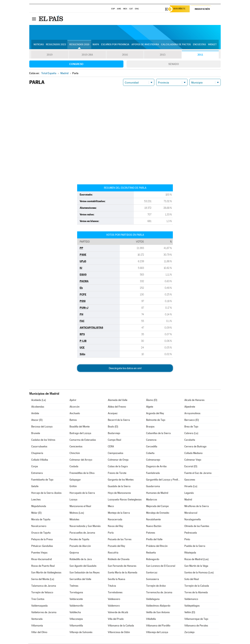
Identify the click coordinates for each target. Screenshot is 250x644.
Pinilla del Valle (154, 540)
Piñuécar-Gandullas (42, 547)
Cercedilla (152, 447)
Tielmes (74, 586)
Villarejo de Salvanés (81, 633)
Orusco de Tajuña (41, 533)
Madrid (188, 500)
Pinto (187, 540)
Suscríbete (181, 9)
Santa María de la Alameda (123, 573)
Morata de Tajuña (41, 520)
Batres (73, 421)
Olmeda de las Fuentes (197, 527)
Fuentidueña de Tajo (42, 480)
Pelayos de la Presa (42, 540)
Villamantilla (76, 626)
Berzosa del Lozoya (42, 427)
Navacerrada (115, 520)
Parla (111, 533)
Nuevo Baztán (154, 527)
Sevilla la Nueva (117, 580)
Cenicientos (76, 447)
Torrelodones (115, 593)
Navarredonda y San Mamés (85, 527)
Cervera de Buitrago (195, 447)
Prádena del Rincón (157, 547)
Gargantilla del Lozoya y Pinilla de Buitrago (163, 480)
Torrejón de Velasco (42, 593)
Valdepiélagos (192, 606)
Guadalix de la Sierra (119, 487)
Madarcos (152, 500)
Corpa (35, 467)
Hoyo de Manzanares (119, 493)
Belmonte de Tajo (156, 421)
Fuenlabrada (153, 474)
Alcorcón (75, 407)
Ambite (35, 414)
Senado (174, 65)
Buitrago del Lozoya (80, 434)
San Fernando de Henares (122, 566)
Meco (111, 507)
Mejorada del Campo (157, 507)
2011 (200, 55)
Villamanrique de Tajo (196, 620)
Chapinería (37, 454)
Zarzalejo (189, 633)
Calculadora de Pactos (176, 45)
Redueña (151, 553)
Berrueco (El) (192, 421)
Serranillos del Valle (80, 580)
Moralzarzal (191, 513)
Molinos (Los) (77, 513)
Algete (150, 407)
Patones (151, 533)
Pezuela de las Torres (120, 540)
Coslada (74, 467)
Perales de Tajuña (79, 540)
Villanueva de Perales (196, 626)
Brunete (36, 434)
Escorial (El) (191, 467)
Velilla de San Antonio (158, 613)
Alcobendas (38, 407)
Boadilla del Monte (80, 427)
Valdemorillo (76, 606)
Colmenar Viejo (193, 460)
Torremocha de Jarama (159, 593)
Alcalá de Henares (194, 401)
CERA (111, 447)
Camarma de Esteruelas (83, 440)
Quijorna (74, 553)
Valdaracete (76, 600)
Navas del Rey (116, 527)
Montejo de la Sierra (119, 513)
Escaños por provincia (115, 45)
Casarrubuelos (39, 447)
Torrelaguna (76, 593)
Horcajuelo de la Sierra (82, 493)
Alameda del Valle (118, 401)
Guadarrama (153, 487)
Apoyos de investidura (145, 45)
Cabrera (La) (191, 434)
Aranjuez (113, 414)
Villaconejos (76, 620)
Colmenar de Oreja (118, 460)
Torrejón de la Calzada (197, 586)
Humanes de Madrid (157, 493)
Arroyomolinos (192, 414)
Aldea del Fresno (117, 407)
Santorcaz (152, 573)
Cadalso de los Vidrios (43, 440)
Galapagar (75, 480)
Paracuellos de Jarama (82, 533)
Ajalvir (73, 401)
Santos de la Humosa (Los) (199, 573)
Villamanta (37, 626)
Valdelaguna (153, 600)
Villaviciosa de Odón (119, 633)
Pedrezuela (191, 533)
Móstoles (74, 520)
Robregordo (153, 560)
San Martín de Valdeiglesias (46, 573)
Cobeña (150, 454)
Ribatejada (190, 553)
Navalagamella (193, 520)
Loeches (36, 500)
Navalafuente (153, 520)
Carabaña (190, 440)
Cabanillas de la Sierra (158, 434)
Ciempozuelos (116, 454)
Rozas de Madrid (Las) (196, 560)
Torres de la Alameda (196, 593)
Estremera (37, 474)
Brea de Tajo (191, 427)
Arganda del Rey (155, 414)
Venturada (37, 620)
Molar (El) (36, 513)
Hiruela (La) (191, 487)
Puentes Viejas (39, 553)
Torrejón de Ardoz (156, 586)
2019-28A (87, 55)
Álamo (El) (152, 401)
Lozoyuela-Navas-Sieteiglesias (125, 500)
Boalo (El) (113, 427)
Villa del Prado (116, 620)
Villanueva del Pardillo (158, 626)
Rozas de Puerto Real (43, 566)
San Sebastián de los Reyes (85, 573)
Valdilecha (75, 613)
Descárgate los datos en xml (125, 369)
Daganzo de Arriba (156, 467)
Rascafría (113, 553)
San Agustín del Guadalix (83, 566)
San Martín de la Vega (196, 566)
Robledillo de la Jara (81, 560)
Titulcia (112, 586)
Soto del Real (192, 580)
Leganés (189, 493)
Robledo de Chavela (119, 560)
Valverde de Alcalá (118, 613)
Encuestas (199, 45)
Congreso (76, 65)
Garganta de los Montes (121, 480)
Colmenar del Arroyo (81, 460)
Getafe (35, 487)
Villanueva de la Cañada (121, 626)
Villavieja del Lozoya (157, 633)
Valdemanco (191, 600)
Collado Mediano (193, 454)
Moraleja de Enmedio (158, 513)
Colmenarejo (153, 460)
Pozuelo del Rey (117, 547)
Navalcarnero (39, 527)
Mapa (96, 45)
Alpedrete (190, 407)
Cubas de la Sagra (118, 467)
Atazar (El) (37, 421)
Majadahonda (39, 507)
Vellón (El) (190, 613)
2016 (125, 55)
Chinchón (75, 454)
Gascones (190, 480)
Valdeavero (114, 600)
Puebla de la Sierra (195, 547)
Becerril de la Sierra (119, 421)
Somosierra (153, 580)
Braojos (150, 427)
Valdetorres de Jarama (44, 613)
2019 (50, 55)
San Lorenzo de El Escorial (161, 566)
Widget (212, 45)
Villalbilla (151, 620)
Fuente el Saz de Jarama (198, 474)
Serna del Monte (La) (43, 580)
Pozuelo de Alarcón (80, 547)
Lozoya (73, 500)
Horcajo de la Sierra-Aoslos (46, 493)
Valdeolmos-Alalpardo (158, 606)
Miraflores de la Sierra (197, 507)
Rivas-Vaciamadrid (42, 560)
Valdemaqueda (39, 606)
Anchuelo (75, 414)
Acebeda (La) (39, 401)
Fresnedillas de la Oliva (82, 474)
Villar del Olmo (39, 633)
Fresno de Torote (117, 474)
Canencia (151, 440)
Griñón (73, 487)
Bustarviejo (114, 434)
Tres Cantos (38, 600)
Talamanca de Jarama (44, 586)
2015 (163, 55)
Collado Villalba (40, 460)
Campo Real (114, 440)
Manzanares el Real (80, 507)
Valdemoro (114, 606)
